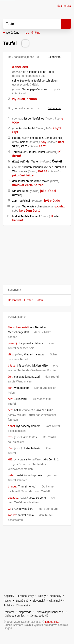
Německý (56, 596)
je (62, 118)
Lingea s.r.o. (53, 622)
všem (28, 211)
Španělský (22, 601)
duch (21, 99)
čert (25, 67)
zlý (14, 99)
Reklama (9, 612)
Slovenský (39, 601)
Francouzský (26, 596)
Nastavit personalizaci (50, 612)
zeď (41, 185)
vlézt (11, 354)
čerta (29, 185)
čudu (56, 201)
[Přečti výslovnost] (25, 43)
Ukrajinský (56, 601)
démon (32, 99)
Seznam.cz (64, 6)
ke (21, 211)
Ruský (8, 601)
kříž (10, 459)
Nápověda (25, 612)
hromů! (18, 220)
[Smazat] (43, 24)
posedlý (13, 343)
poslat (60, 206)
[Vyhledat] (21, 24)
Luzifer (28, 300)
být (47, 201)
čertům (38, 211)
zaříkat (12, 515)
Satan (39, 300)
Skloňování (57, 57)
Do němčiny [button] (33, 33)
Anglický (9, 596)
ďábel (17, 67)
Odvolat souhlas (15, 616)
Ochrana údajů (39, 616)
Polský (8, 605)
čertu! (17, 156)
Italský (42, 596)
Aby (43, 142)
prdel (11, 475)
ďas (10, 437)
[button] (37, 290)
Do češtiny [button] (13, 33)
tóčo (16, 122)
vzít (10, 509)
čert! (42, 146)
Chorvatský (23, 605)
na (36, 185)
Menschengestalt (18, 327)
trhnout (12, 486)
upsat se (13, 498)
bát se (43, 171)
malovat (18, 185)
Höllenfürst (15, 300)
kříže (30, 175)
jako (15, 175)
